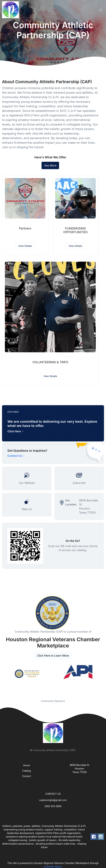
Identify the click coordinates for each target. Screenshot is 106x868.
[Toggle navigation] (101, 10)
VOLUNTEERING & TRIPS (50, 362)
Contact (26, 776)
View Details (25, 246)
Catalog (27, 771)
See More (50, 165)
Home (26, 765)
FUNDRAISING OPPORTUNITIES (75, 230)
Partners (25, 228)
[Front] (11, 10)
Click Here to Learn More (53, 656)
